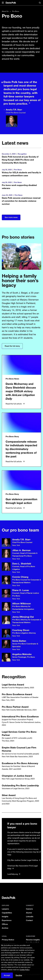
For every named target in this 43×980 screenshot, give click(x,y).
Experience (7, 920)
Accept (7, 975)
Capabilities (7, 913)
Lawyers (5, 909)
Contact (29, 920)
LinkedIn (30, 917)
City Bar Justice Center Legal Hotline (23, 862)
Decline (19, 975)
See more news (11, 217)
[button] (3, 3)
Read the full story (12, 346)
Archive (5, 928)
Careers (29, 909)
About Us (5, 11)
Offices (5, 924)
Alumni (29, 913)
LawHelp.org (13, 876)
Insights (5, 917)
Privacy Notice (8, 940)
